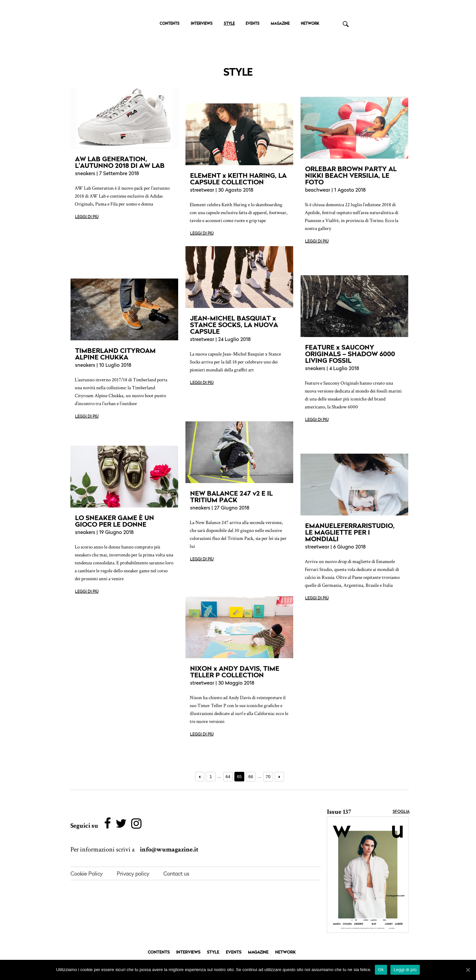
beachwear (318, 190)
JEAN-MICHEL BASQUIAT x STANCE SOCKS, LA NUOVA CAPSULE (234, 325)
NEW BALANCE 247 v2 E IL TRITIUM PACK (231, 497)
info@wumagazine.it (169, 850)
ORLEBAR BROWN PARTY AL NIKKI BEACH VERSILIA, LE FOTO (351, 175)
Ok (381, 970)
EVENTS (253, 24)
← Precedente (200, 777)
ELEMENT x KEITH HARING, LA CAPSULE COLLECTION (238, 179)
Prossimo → (279, 777)
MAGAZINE (280, 24)
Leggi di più (87, 217)
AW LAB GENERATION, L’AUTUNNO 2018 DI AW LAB (120, 162)
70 (268, 777)
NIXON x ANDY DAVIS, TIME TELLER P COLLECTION (235, 672)
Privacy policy (133, 874)
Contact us (176, 874)
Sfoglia (401, 812)
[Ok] (468, 970)
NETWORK (310, 24)
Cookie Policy (86, 874)
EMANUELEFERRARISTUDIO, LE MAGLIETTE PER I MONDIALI (350, 532)
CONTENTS (170, 24)
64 (228, 777)
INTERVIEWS (202, 24)
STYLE (229, 24)
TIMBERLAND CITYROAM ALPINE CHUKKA (115, 354)
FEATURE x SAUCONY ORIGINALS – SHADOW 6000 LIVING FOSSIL (350, 354)
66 (251, 777)
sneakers (85, 174)
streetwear (202, 190)
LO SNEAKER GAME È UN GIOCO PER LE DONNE (115, 521)
